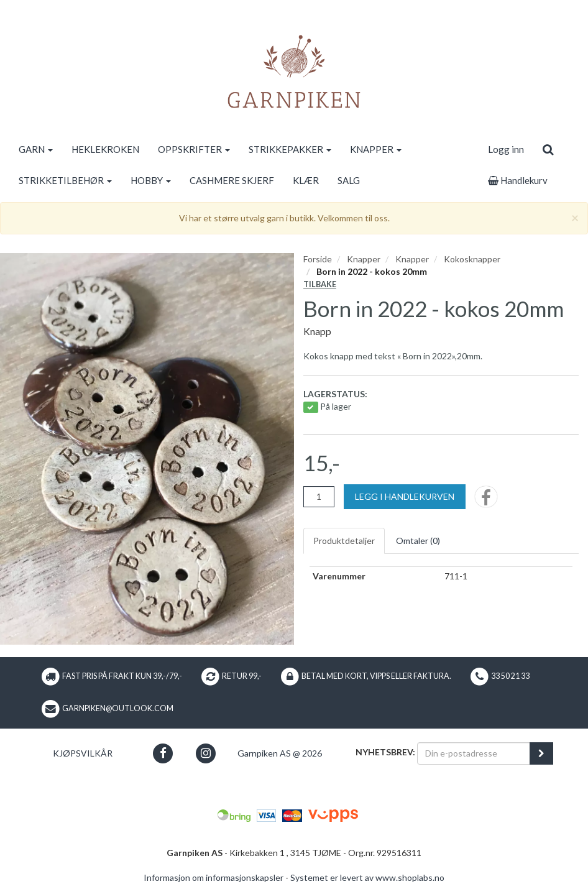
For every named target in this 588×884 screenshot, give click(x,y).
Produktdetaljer (344, 541)
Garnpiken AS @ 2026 (280, 753)
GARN (36, 149)
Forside (318, 259)
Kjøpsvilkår (83, 753)
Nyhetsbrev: (385, 752)
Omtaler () (418, 541)
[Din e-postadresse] (474, 753)
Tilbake (320, 284)
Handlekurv (518, 180)
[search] (548, 149)
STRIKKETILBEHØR (65, 180)
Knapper (364, 259)
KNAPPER (376, 149)
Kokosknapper (472, 259)
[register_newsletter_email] (541, 753)
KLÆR (306, 180)
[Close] (575, 217)
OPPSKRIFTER (194, 149)
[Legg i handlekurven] (405, 497)
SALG (349, 180)
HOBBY (151, 180)
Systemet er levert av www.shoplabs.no (367, 877)
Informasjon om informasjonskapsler (214, 877)
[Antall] (319, 497)
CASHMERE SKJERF (232, 180)
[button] (163, 753)
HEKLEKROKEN (105, 149)
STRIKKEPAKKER (290, 149)
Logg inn (506, 149)
